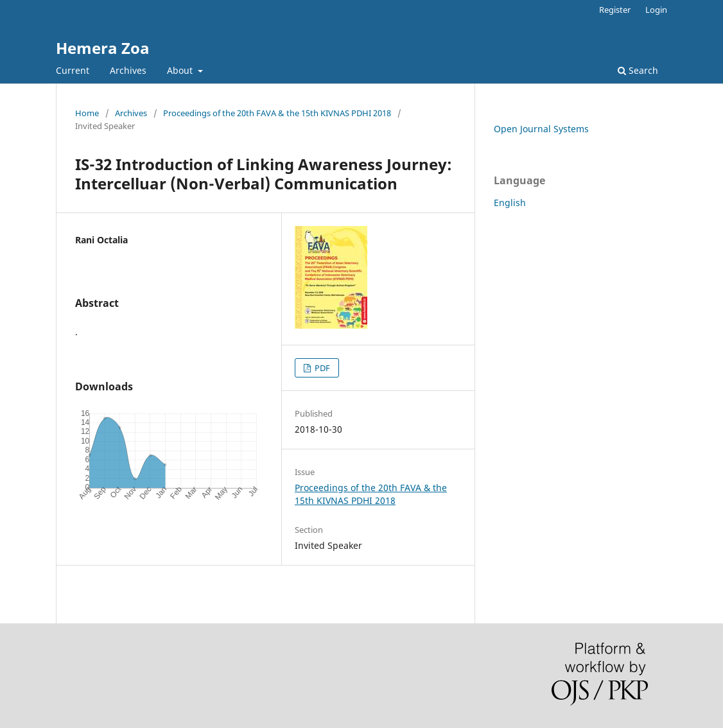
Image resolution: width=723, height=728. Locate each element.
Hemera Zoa (103, 48)
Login (656, 10)
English (510, 203)
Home (87, 113)
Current (73, 70)
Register (615, 10)
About (181, 70)
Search (638, 70)
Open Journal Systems (541, 129)
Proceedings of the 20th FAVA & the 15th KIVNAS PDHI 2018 (277, 113)
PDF (321, 368)
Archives (128, 70)
